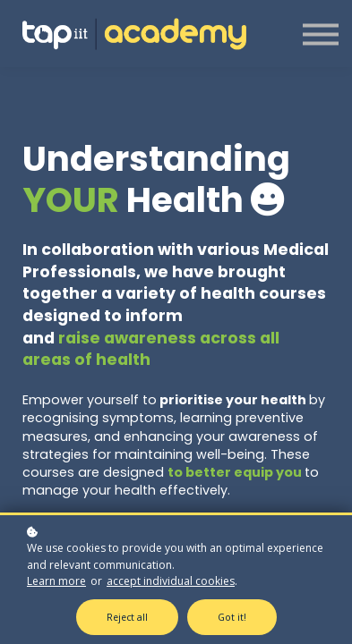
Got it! (232, 617)
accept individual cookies (171, 581)
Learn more (56, 581)
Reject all (127, 617)
